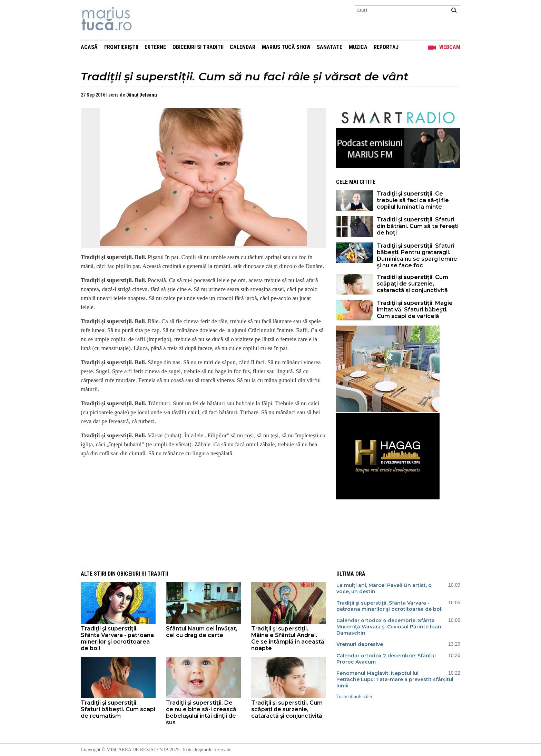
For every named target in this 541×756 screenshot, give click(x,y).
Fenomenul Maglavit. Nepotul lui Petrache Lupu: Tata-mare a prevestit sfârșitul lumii (395, 679)
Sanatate (329, 47)
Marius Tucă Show (286, 47)
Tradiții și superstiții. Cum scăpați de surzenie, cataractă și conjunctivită (412, 284)
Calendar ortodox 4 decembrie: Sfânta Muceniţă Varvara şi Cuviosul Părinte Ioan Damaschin (389, 627)
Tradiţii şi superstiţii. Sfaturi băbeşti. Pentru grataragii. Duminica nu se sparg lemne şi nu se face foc (417, 256)
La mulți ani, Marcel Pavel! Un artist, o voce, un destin (384, 588)
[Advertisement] (198, 511)
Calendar (243, 47)
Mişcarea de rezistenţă (144, 20)
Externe (155, 47)
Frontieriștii (121, 47)
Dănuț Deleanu (142, 95)
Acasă (89, 47)
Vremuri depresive (360, 644)
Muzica (358, 47)
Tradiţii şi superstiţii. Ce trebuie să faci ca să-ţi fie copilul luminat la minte (413, 200)
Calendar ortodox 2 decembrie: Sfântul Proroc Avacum (386, 659)
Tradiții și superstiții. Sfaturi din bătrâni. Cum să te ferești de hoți (418, 226)
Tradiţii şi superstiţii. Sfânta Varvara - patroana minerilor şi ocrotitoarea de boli (117, 638)
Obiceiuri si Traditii (198, 47)
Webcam (450, 47)
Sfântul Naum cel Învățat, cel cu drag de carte (202, 632)
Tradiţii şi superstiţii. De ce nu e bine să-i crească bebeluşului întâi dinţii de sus (201, 713)
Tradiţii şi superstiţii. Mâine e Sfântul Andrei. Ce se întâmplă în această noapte (288, 638)
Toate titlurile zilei (354, 697)
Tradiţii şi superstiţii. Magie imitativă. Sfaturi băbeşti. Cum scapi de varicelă (415, 310)
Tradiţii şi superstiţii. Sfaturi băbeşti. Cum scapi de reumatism (118, 709)
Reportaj (386, 47)
